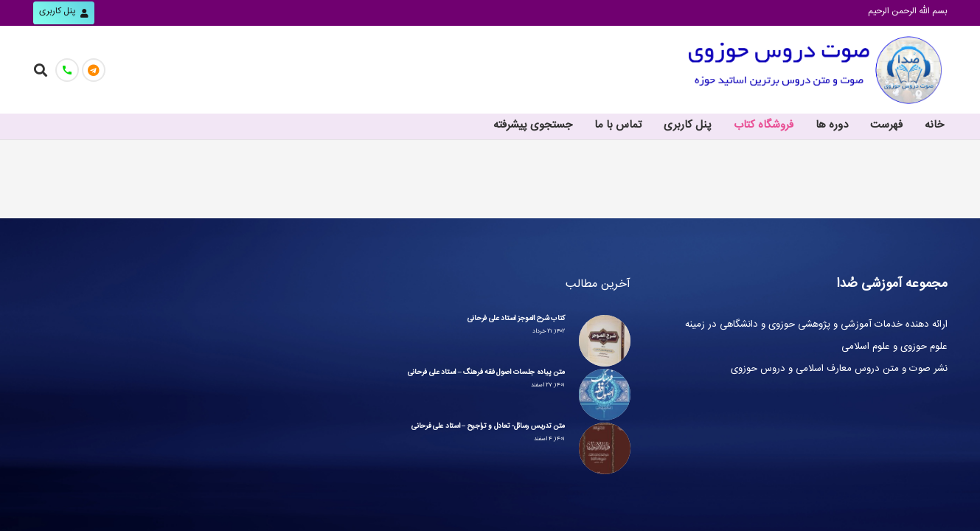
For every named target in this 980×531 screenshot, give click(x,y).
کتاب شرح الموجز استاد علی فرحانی (516, 319)
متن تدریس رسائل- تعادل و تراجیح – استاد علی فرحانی (488, 427)
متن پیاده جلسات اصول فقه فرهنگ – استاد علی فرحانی (486, 373)
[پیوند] (815, 70)
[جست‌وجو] (41, 70)
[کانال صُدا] (94, 70)
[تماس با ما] (67, 70)
